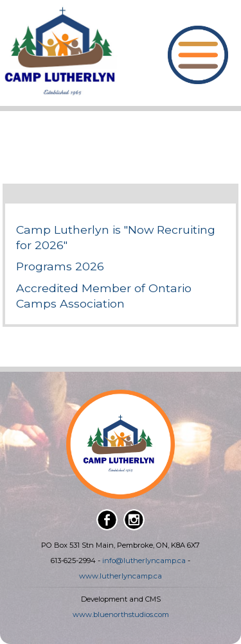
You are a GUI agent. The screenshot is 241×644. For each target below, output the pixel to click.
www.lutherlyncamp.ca (121, 576)
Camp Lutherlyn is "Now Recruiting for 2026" (116, 237)
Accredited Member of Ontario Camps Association (104, 296)
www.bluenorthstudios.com (121, 614)
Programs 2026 (60, 266)
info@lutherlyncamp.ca (144, 561)
